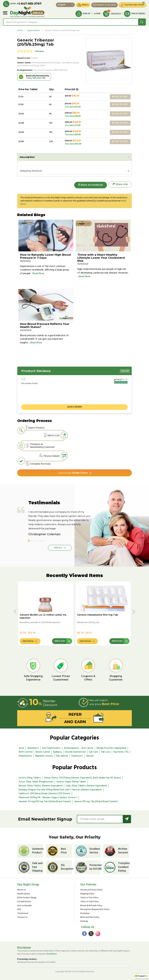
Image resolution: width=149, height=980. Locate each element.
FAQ (19, 909)
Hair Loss (106, 751)
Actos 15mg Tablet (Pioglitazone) (36, 781)
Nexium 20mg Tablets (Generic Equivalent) (41, 785)
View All (125, 370)
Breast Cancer (43, 751)
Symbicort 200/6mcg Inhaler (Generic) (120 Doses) (45, 793)
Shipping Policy (87, 893)
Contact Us (22, 917)
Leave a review (74, 406)
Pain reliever (62, 755)
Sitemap (84, 921)
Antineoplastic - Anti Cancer (79, 747)
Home (20, 31)
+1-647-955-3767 (29, 4)
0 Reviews (39, 51)
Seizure (90, 755)
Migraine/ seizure (44, 755)
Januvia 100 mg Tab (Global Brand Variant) (96, 801)
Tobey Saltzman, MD (36, 78)
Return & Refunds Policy (91, 905)
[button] (142, 977)
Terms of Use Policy (89, 897)
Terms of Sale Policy (90, 901)
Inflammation (25, 755)
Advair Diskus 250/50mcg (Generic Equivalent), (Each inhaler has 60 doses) (82, 777)
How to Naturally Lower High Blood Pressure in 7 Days (45, 255)
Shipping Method (32, 171)
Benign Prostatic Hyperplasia (111, 747)
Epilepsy (58, 751)
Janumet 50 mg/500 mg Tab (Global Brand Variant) (45, 801)
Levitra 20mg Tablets (30, 777)
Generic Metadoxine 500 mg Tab (98, 614)
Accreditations (24, 901)
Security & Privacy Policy (91, 889)
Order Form (73, 472)
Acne (21, 747)
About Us (22, 889)
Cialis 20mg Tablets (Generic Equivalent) (86, 785)
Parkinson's (77, 755)
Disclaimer (85, 913)
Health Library (24, 893)
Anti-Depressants (51, 747)
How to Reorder (24, 905)
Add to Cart (120, 97)
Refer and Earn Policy (90, 917)
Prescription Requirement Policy (95, 909)
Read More (38, 273)
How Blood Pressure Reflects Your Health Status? (45, 324)
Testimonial (23, 913)
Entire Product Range (27, 897)
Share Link (120, 185)
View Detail (28, 640)
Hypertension (34, 31)
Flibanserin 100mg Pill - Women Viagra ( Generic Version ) (48, 797)
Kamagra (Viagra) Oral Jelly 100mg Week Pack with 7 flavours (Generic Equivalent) (60, 789)
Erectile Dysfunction (75, 751)
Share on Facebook (90, 185)
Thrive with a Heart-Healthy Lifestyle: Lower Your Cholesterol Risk (101, 257)
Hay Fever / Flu (121, 751)
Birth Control (26, 751)
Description (28, 157)
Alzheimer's (33, 747)
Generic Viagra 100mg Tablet (71, 781)
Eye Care (94, 751)
